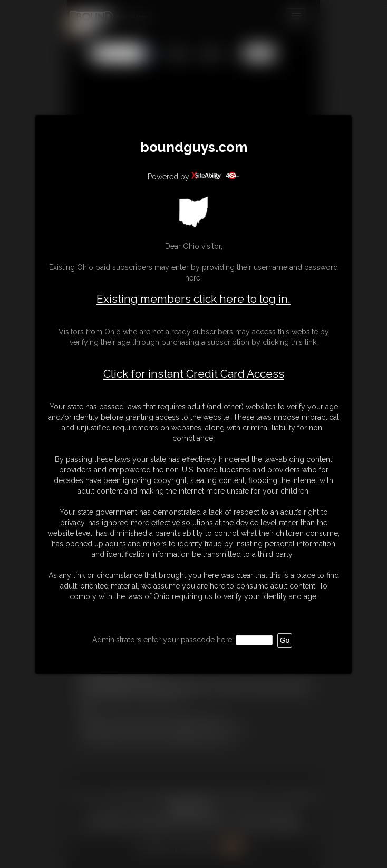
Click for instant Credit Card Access (194, 374)
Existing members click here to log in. (193, 299)
